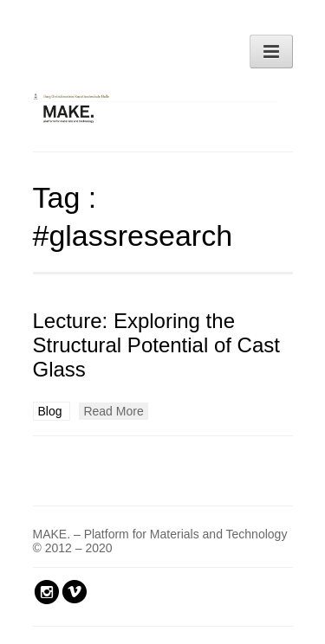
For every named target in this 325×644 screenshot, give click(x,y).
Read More (113, 411)
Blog (52, 411)
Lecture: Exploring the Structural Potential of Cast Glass (156, 345)
